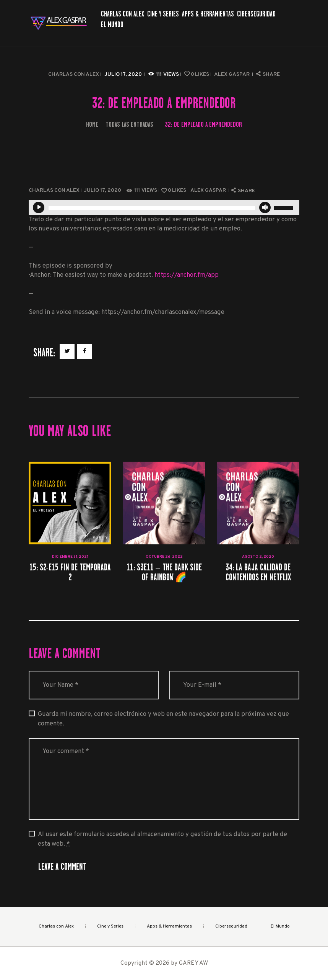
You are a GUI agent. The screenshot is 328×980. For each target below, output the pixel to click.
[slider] (152, 208)
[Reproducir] (39, 207)
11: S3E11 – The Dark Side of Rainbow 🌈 (164, 572)
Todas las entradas (129, 124)
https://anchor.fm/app (187, 275)
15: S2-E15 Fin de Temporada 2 (70, 572)
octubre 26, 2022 (164, 557)
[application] (164, 207)
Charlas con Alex (74, 74)
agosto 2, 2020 (258, 557)
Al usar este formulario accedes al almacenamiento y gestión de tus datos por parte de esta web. (162, 839)
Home (92, 124)
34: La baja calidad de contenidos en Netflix (258, 572)
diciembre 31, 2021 (70, 557)
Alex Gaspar (232, 74)
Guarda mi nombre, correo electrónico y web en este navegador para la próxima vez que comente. (163, 719)
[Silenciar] (265, 207)
